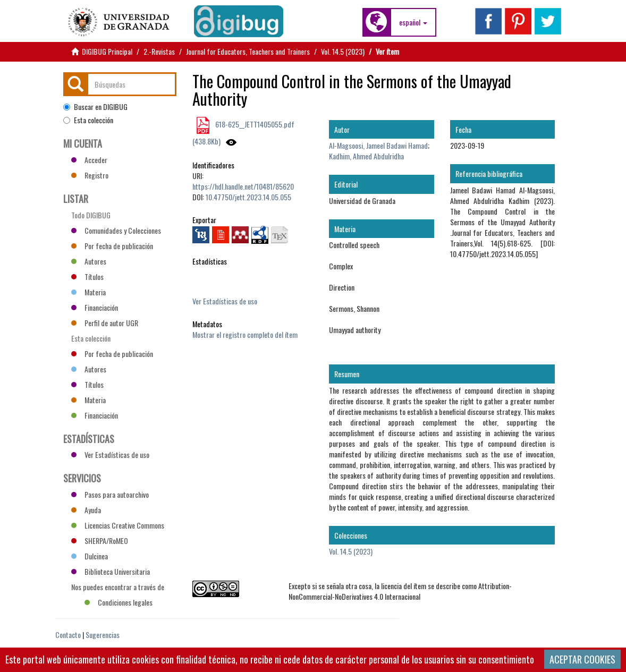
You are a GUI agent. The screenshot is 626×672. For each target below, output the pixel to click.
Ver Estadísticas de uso (225, 301)
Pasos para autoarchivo (110, 494)
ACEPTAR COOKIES (582, 659)
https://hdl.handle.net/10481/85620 (243, 186)
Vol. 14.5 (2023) (343, 51)
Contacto (68, 635)
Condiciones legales (119, 602)
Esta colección (88, 120)
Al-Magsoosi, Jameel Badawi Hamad (378, 145)
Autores (89, 261)
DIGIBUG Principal (107, 51)
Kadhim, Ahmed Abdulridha (366, 156)
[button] (413, 22)
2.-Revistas (159, 51)
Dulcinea (90, 556)
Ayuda (86, 510)
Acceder (89, 160)
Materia (88, 292)
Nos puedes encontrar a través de (118, 588)
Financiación (95, 307)
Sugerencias (103, 635)
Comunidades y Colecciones (116, 230)
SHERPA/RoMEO (100, 541)
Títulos (87, 277)
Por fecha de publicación (112, 246)
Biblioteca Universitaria (111, 571)
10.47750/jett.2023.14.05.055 (248, 197)
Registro (90, 175)
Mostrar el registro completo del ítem (245, 334)
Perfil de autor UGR (105, 323)
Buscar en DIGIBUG (95, 107)
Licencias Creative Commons (118, 525)
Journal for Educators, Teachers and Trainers (248, 51)
